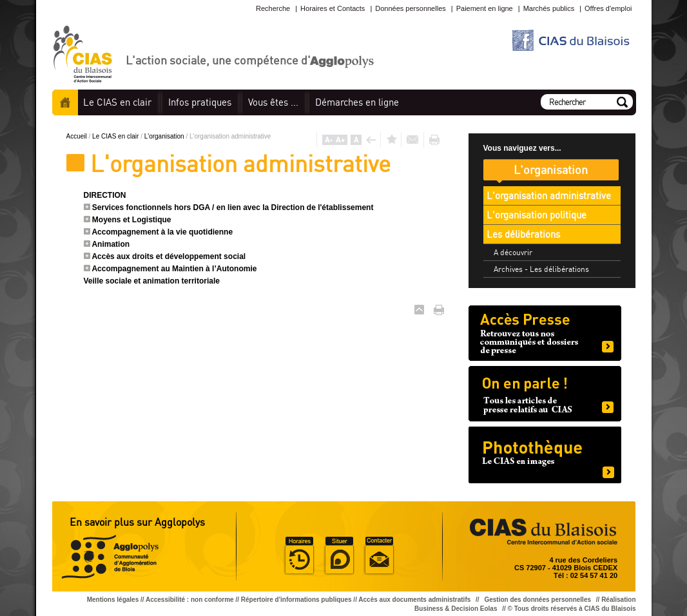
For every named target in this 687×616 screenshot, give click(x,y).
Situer (339, 556)
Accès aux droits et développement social (169, 256)
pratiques (200, 102)
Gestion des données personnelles (538, 600)
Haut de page (419, 310)
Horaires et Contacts (333, 8)
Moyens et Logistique (132, 220)
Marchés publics (549, 8)
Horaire (299, 556)
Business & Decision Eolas (456, 609)
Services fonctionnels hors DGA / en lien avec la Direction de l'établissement (233, 207)
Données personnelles (410, 8)
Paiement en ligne (485, 8)
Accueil (65, 102)
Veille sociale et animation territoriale (152, 281)
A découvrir (513, 252)
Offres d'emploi (608, 8)
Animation (111, 244)
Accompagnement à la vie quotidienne (162, 232)
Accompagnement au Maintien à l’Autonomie (174, 269)
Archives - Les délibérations (541, 269)
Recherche (273, 8)
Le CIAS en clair (116, 136)
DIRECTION (105, 195)
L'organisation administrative (549, 196)
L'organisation (165, 136)
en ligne (357, 102)
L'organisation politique (537, 215)
